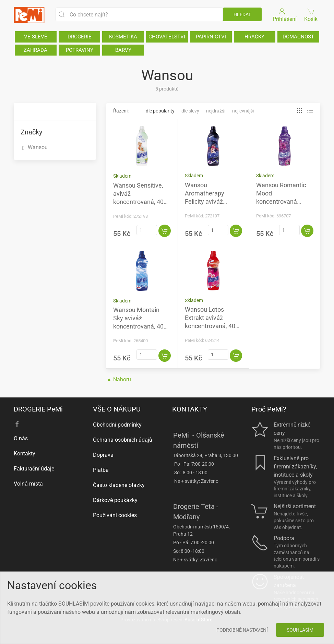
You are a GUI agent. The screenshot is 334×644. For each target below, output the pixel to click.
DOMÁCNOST (298, 37)
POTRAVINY (80, 50)
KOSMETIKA (123, 37)
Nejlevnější (243, 111)
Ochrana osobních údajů (123, 440)
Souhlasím (300, 630)
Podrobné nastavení (242, 630)
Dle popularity (160, 111)
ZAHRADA (35, 50)
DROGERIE (80, 37)
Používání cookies (115, 515)
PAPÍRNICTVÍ (211, 37)
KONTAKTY (190, 409)
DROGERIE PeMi (38, 409)
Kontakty (25, 454)
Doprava (103, 455)
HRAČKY (254, 37)
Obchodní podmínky (117, 425)
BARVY (123, 50)
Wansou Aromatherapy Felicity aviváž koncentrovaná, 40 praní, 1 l (210, 201)
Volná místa (28, 484)
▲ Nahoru (119, 379)
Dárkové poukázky (115, 500)
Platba (101, 470)
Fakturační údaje (34, 469)
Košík (311, 15)
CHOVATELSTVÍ (167, 37)
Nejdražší (216, 111)
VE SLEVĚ (36, 37)
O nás (21, 438)
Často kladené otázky (119, 485)
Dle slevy (190, 111)
